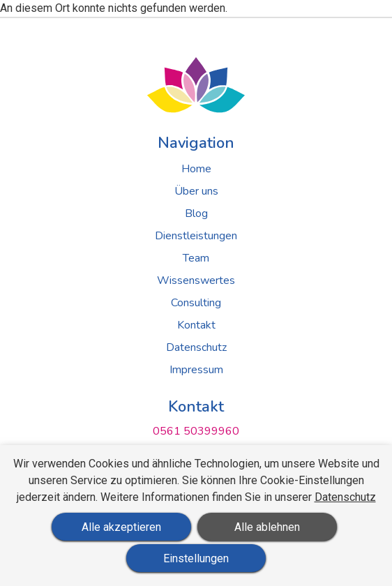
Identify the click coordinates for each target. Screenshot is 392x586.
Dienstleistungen (196, 236)
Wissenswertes (196, 280)
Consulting (196, 303)
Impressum (196, 370)
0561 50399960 (196, 431)
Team (196, 258)
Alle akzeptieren (121, 527)
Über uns (196, 191)
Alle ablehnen (267, 527)
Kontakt (196, 325)
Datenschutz (196, 347)
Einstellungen (196, 558)
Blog (196, 213)
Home (196, 169)
